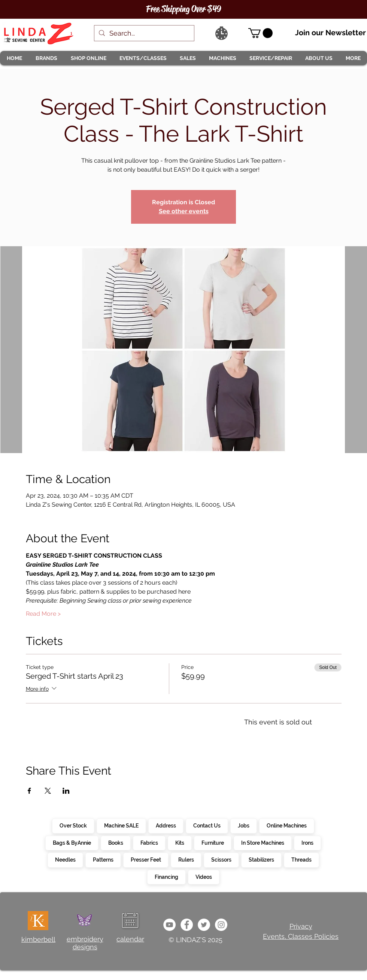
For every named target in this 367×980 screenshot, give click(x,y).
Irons (307, 842)
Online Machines (286, 825)
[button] (46, 58)
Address (166, 825)
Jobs (243, 825)
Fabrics (149, 842)
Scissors (221, 859)
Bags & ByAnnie (72, 842)
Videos (204, 877)
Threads (301, 859)
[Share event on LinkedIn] (66, 791)
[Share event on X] (48, 791)
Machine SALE (121, 825)
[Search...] (144, 33)
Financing (166, 877)
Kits (180, 842)
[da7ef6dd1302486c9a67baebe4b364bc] (221, 925)
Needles (65, 859)
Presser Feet (146, 859)
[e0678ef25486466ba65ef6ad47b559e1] (187, 925)
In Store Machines (263, 842)
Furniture (213, 842)
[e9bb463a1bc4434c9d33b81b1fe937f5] (169, 925)
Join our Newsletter (330, 33)
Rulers (186, 859)
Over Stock (73, 825)
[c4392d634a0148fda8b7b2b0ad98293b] (204, 925)
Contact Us (207, 825)
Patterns (103, 859)
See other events (184, 211)
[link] (260, 33)
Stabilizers (261, 859)
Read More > (43, 614)
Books (116, 842)
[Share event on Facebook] (29, 791)
